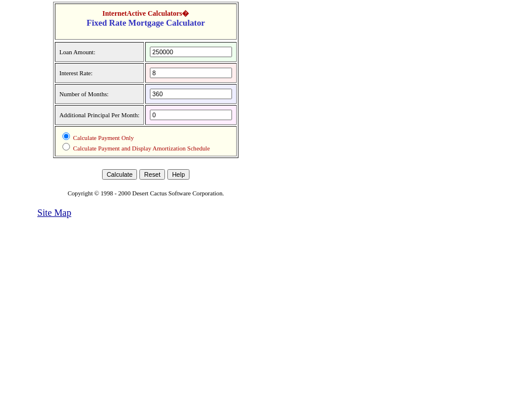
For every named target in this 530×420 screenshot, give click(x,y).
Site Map (54, 213)
